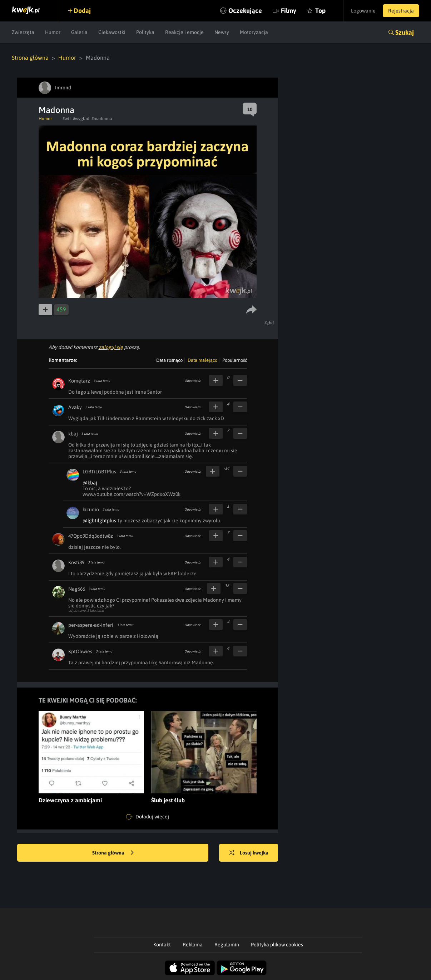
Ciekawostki (112, 32)
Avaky (75, 407)
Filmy (289, 11)
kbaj (73, 434)
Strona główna (30, 58)
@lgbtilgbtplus (99, 521)
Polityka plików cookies (277, 945)
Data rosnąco (169, 360)
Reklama (193, 945)
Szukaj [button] (405, 32)
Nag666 (77, 589)
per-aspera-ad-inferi (91, 625)
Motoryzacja (254, 32)
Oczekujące (245, 11)
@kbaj (90, 483)
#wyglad (81, 119)
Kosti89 (76, 562)
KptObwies (80, 651)
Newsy (222, 32)
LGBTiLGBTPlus (99, 472)
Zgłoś (270, 322)
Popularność (235, 360)
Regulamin (227, 945)
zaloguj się (111, 347)
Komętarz (79, 381)
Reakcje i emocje (184, 32)
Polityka (145, 32)
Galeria (79, 32)
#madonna (102, 119)
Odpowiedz (192, 381)
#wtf (67, 119)
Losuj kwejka (249, 853)
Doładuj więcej (148, 817)
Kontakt (162, 945)
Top (320, 11)
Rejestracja (401, 11)
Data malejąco (202, 360)
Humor (53, 32)
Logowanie (363, 11)
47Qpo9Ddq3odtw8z (91, 536)
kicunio (91, 509)
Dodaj (82, 11)
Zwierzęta (23, 32)
